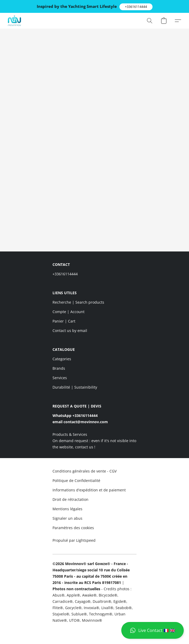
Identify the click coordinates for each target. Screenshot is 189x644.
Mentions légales (67, 509)
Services (60, 378)
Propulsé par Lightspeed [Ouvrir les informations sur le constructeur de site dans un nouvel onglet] (74, 540)
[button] (136, 7)
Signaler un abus (67, 518)
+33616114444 (65, 274)
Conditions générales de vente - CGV (85, 471)
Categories (62, 359)
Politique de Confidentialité (76, 481)
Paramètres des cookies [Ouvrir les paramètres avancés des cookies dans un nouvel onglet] (73, 528)
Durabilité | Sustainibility (75, 387)
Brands (59, 368)
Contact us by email (70, 331)
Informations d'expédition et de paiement (89, 490)
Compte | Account (69, 312)
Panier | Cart (64, 321)
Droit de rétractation (70, 499)
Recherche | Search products (78, 302)
